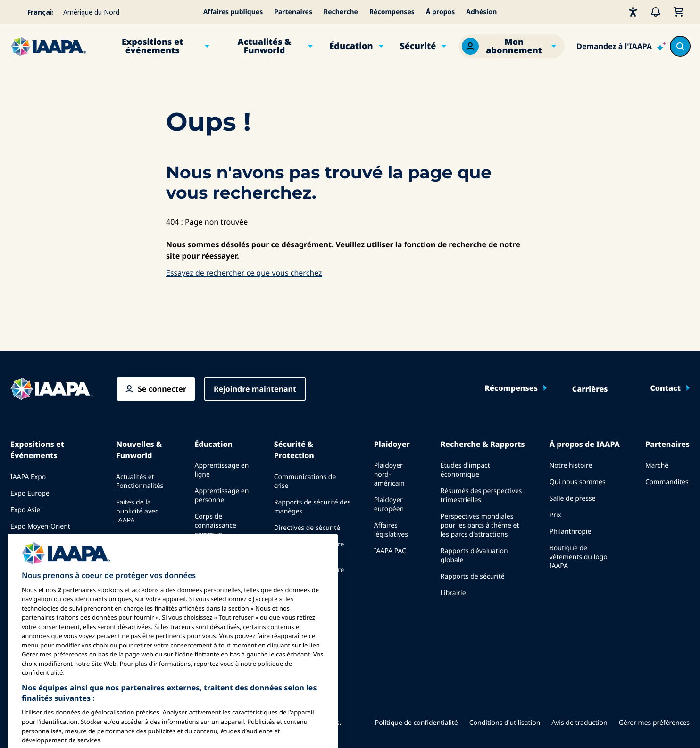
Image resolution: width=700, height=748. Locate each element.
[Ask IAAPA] (621, 46)
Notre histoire (571, 466)
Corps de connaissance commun (215, 525)
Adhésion (481, 12)
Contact (665, 388)
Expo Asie (25, 510)
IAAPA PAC (390, 551)
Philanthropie (571, 532)
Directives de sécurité (307, 528)
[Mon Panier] (678, 12)
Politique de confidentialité (417, 723)
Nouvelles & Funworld (139, 450)
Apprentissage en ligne (221, 470)
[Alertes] (656, 12)
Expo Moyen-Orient (40, 526)
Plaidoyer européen (389, 504)
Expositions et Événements (37, 450)
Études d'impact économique (465, 470)
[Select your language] (34, 12)
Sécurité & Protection (294, 450)
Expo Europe (30, 493)
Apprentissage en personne (221, 496)
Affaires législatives (391, 530)
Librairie (453, 593)
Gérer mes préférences (654, 723)
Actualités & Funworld (265, 46)
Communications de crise (305, 481)
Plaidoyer (392, 444)
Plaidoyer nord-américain (389, 475)
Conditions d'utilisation (505, 723)
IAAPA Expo (28, 477)
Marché (657, 466)
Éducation (351, 46)
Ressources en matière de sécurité (309, 549)
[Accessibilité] (633, 12)
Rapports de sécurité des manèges (312, 507)
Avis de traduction (579, 723)
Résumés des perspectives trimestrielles (481, 496)
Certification (213, 551)
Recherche (341, 12)
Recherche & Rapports (483, 444)
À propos (441, 12)
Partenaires (293, 12)
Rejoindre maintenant (255, 389)
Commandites (667, 482)
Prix (555, 515)
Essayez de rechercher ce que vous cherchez (244, 273)
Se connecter (162, 389)
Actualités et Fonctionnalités (140, 481)
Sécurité (418, 46)
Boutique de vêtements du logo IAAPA (579, 557)
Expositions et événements (152, 46)
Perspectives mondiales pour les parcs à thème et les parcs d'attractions (480, 525)
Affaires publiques (233, 12)
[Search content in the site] (680, 46)
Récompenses (392, 12)
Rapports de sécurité (473, 576)
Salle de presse (573, 499)
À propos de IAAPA (585, 444)
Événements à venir (41, 543)
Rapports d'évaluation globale (474, 555)
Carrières (590, 389)
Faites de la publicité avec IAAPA (137, 511)
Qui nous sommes (578, 482)
